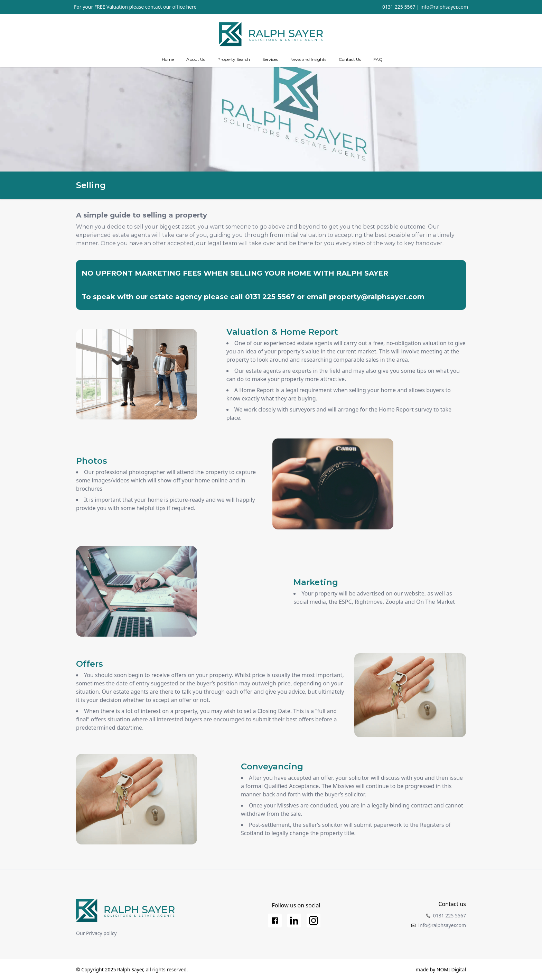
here (191, 7)
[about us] (196, 59)
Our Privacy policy (96, 933)
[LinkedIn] (294, 921)
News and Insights (308, 59)
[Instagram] (314, 921)
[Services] (270, 59)
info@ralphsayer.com (444, 7)
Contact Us (350, 59)
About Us (196, 59)
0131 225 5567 (399, 7)
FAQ (378, 59)
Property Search (234, 59)
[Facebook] (275, 921)
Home (168, 59)
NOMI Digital (451, 969)
